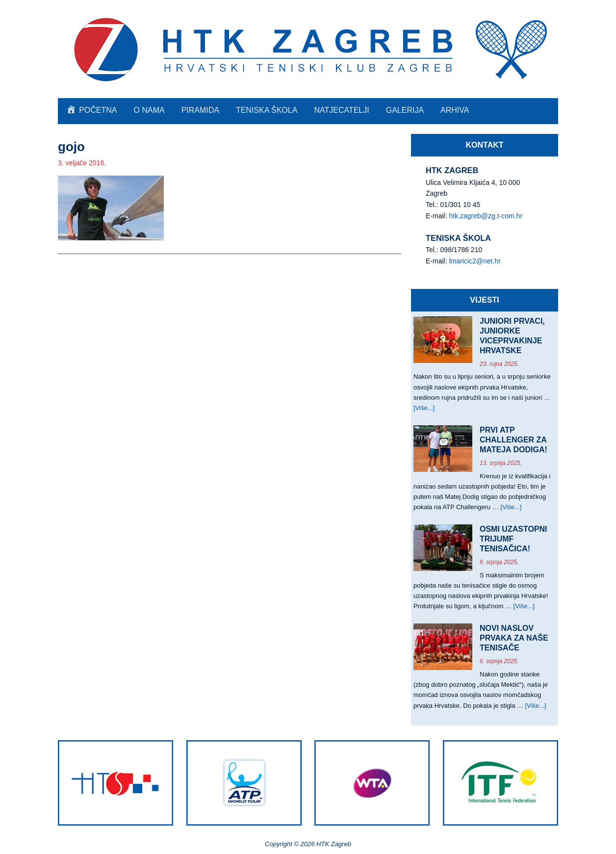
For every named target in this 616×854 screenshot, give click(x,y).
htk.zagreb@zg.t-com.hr (486, 216)
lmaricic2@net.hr (475, 261)
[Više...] (424, 408)
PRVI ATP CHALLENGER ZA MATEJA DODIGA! (513, 440)
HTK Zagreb (308, 49)
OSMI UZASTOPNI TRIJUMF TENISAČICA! (513, 539)
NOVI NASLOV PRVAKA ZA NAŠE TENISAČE (514, 638)
